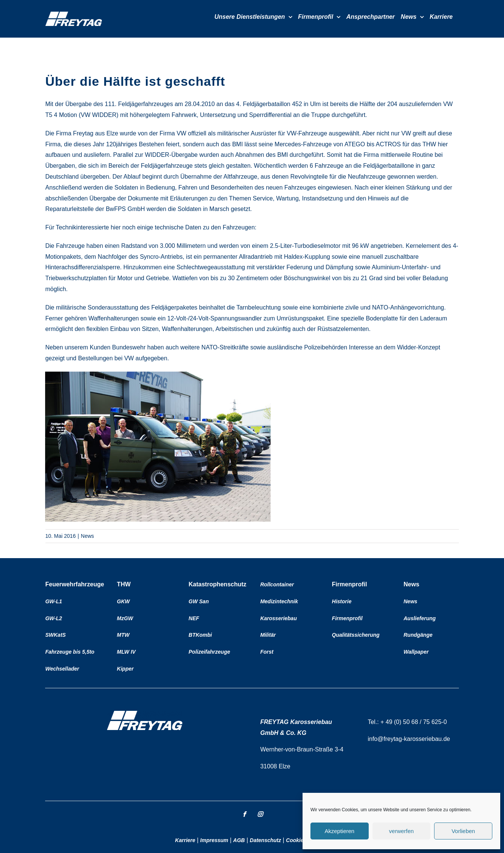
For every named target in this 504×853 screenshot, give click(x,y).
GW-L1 (54, 601)
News (87, 536)
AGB (239, 840)
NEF (194, 618)
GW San (199, 601)
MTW (123, 635)
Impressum (214, 840)
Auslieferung (420, 618)
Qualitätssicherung (356, 635)
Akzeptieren (340, 831)
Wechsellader (62, 669)
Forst (267, 652)
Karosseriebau (278, 618)
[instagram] (260, 814)
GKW (123, 601)
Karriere (185, 840)
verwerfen (401, 831)
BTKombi (200, 635)
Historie (342, 601)
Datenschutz (266, 840)
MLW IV (126, 652)
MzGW (125, 618)
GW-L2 (54, 618)
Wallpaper (416, 652)
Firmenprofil (347, 618)
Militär (268, 635)
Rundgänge (418, 635)
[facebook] (244, 814)
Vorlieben (463, 831)
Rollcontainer (277, 584)
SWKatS (55, 635)
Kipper (125, 669)
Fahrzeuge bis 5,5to (70, 652)
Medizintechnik (279, 601)
